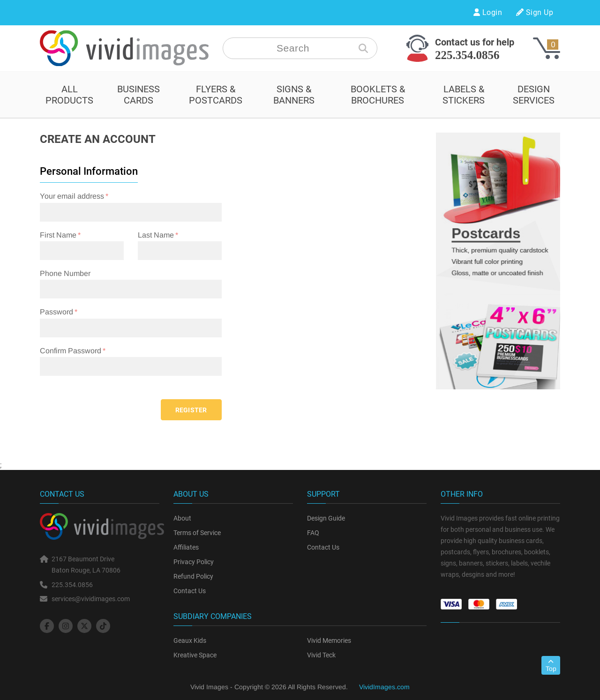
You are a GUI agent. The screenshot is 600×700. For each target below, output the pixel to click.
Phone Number (65, 273)
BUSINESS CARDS (139, 95)
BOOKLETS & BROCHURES (378, 95)
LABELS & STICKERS (464, 95)
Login (488, 12)
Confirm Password (71, 351)
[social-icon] (47, 626)
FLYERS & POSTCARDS (216, 95)
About (182, 518)
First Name (58, 235)
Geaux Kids (190, 640)
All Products (69, 95)
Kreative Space (195, 655)
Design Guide (326, 518)
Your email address (72, 196)
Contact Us (190, 591)
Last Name (156, 235)
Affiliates (186, 547)
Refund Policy (193, 576)
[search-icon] (363, 48)
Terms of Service (197, 533)
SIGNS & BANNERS (294, 95)
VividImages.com (384, 687)
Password (56, 312)
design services (534, 95)
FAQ (313, 533)
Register (191, 410)
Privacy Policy (194, 562)
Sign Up (535, 12)
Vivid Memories (329, 640)
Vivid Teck (321, 655)
